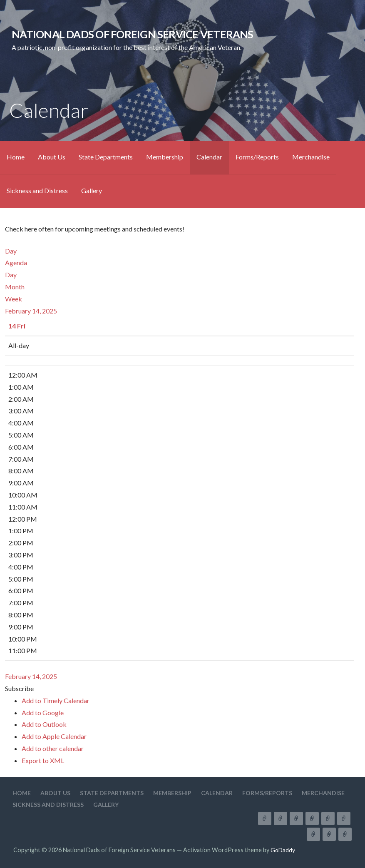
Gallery (92, 190)
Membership (165, 157)
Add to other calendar (53, 748)
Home (16, 157)
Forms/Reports (257, 157)
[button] (19, 688)
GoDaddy (283, 850)
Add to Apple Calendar (54, 736)
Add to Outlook (44, 724)
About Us (52, 157)
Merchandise (311, 157)
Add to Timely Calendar (56, 700)
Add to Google (43, 713)
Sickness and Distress (37, 190)
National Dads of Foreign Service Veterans (133, 34)
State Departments (106, 157)
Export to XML (43, 760)
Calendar (209, 157)
